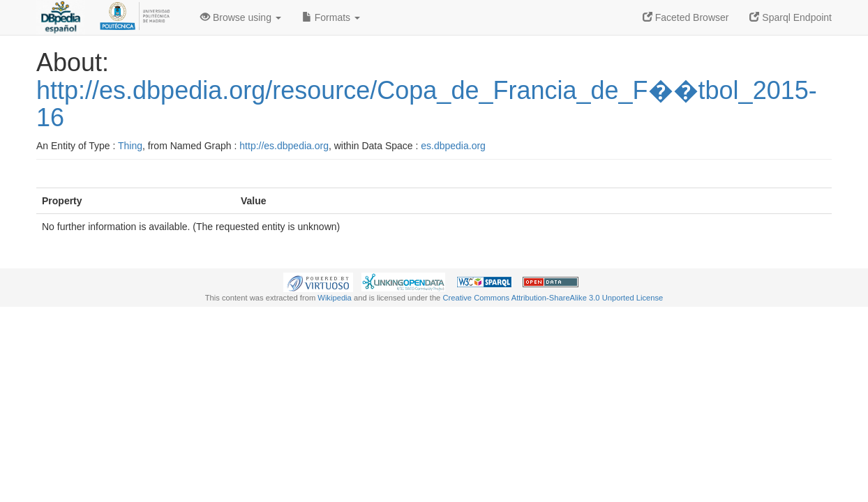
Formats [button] (331, 17)
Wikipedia (335, 298)
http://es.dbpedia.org (284, 146)
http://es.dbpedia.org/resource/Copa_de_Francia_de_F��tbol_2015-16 (427, 104)
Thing (130, 146)
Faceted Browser (686, 17)
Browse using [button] (241, 17)
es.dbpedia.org (453, 146)
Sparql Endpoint (791, 17)
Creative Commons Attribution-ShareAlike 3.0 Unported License (553, 298)
